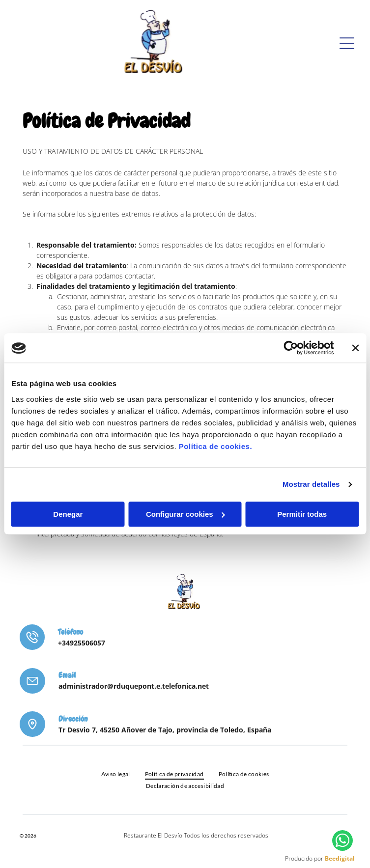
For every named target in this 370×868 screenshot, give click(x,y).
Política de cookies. (215, 446)
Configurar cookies (185, 514)
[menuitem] (116, 774)
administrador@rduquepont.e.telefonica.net (134, 686)
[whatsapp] (342, 842)
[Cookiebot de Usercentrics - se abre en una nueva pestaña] (291, 348)
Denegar (68, 514)
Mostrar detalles (311, 485)
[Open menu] (347, 43)
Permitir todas (302, 514)
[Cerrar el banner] (355, 348)
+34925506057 (82, 643)
